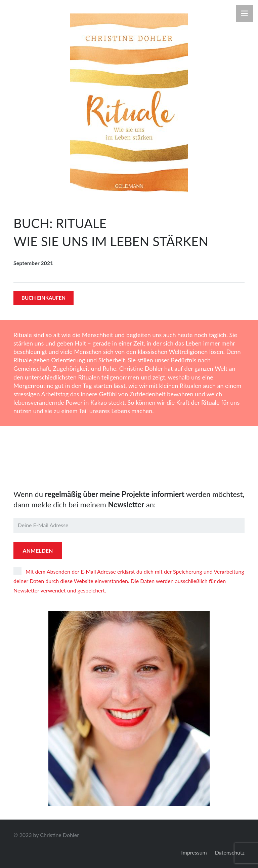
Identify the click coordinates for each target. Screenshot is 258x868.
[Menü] (245, 13)
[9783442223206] (129, 103)
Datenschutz (230, 852)
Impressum (194, 852)
